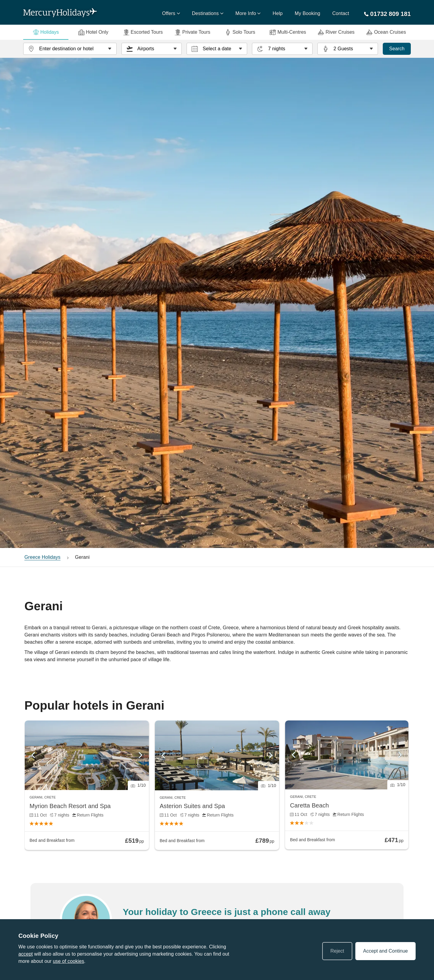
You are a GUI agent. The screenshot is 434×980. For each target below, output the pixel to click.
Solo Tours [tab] (240, 32)
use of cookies (68, 961)
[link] (87, 785)
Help (278, 13)
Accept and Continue (386, 951)
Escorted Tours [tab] (143, 32)
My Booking (308, 13)
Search (397, 49)
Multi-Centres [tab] (288, 32)
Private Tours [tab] (193, 32)
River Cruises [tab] (336, 32)
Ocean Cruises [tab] (386, 32)
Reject (337, 951)
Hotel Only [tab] (93, 32)
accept (26, 954)
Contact (341, 13)
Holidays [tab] (46, 32)
